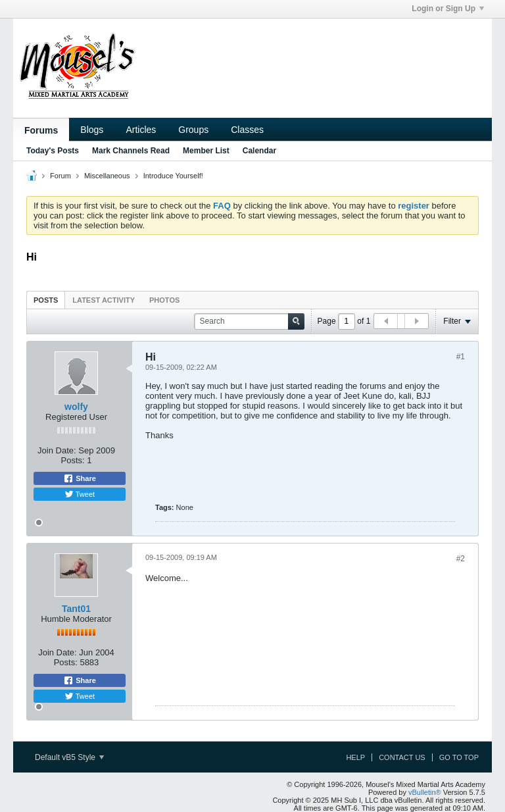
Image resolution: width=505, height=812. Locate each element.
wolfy (76, 407)
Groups (193, 130)
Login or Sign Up (448, 9)
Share (80, 478)
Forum (60, 176)
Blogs (92, 130)
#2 (461, 559)
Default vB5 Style (69, 757)
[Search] (249, 321)
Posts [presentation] (46, 300)
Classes (247, 130)
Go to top (459, 757)
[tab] (46, 300)
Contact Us (402, 757)
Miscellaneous (107, 176)
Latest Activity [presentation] (104, 300)
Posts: (73, 460)
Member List (206, 151)
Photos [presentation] (164, 300)
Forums (41, 130)
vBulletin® (425, 792)
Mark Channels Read (131, 151)
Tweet (80, 494)
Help (355, 757)
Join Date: (57, 450)
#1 (461, 357)
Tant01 (76, 609)
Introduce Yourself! (173, 176)
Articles (141, 130)
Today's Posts (53, 151)
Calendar (259, 151)
